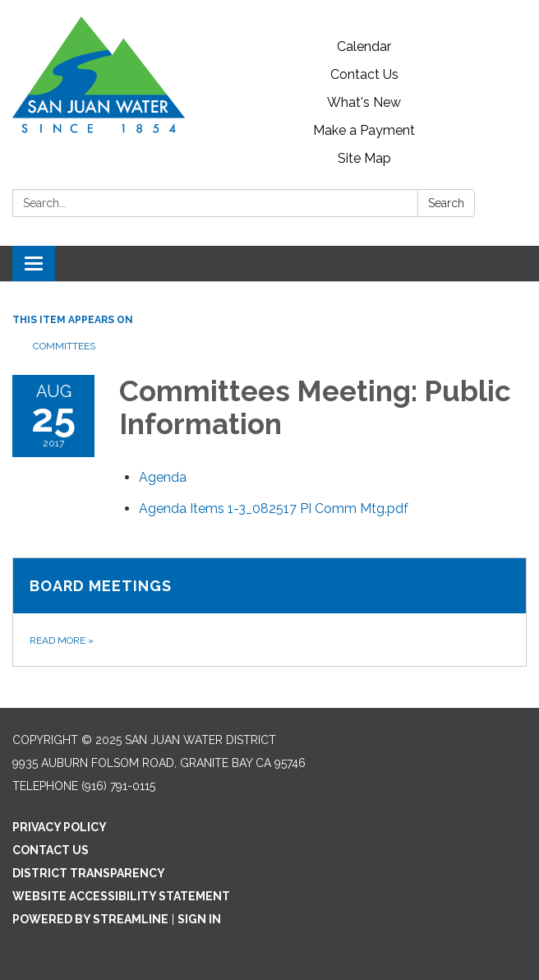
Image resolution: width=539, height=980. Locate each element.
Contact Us (364, 74)
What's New (364, 102)
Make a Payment (364, 130)
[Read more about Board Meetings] (269, 612)
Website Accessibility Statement (121, 896)
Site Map (364, 158)
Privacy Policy (60, 827)
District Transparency (89, 873)
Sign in (199, 919)
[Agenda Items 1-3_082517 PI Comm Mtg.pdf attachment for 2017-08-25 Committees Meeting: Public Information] (274, 508)
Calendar (364, 46)
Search (446, 203)
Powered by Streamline (90, 919)
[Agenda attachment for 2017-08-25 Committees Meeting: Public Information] (163, 477)
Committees (64, 346)
